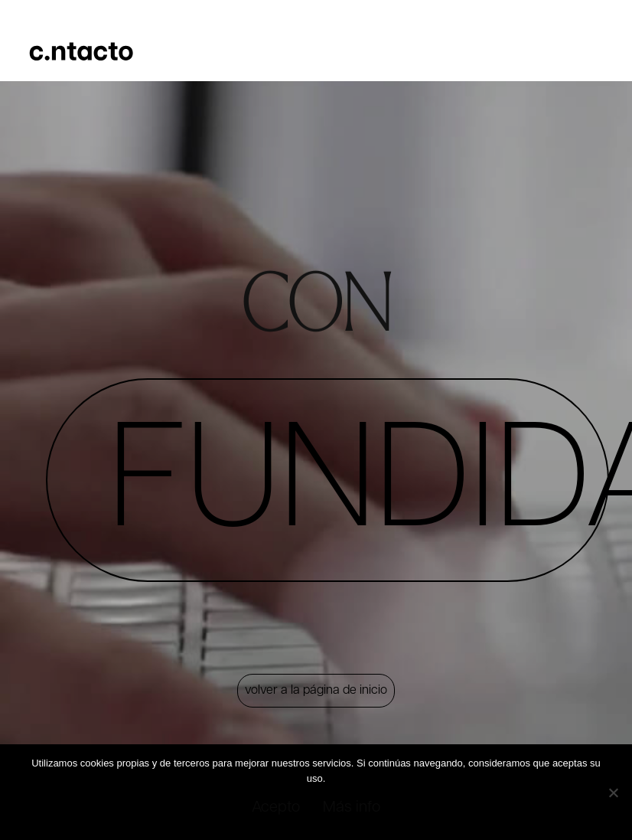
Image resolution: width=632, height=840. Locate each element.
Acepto (275, 807)
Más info (352, 807)
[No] (612, 791)
